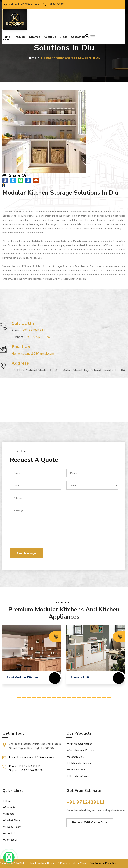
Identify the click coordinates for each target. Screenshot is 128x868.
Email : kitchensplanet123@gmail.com (32, 757)
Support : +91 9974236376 (26, 770)
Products (20, 37)
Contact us (78, 37)
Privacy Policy (13, 827)
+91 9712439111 (55, 4)
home (32, 58)
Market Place (13, 820)
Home (6, 37)
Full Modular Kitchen (81, 744)
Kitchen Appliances (80, 763)
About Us (50, 37)
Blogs (64, 37)
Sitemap (35, 37)
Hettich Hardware (79, 776)
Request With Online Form (90, 822)
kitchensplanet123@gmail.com (22, 4)
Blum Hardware (78, 770)
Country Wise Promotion (103, 863)
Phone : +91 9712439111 (25, 766)
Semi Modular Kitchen (81, 750)
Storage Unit (76, 757)
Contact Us (11, 840)
